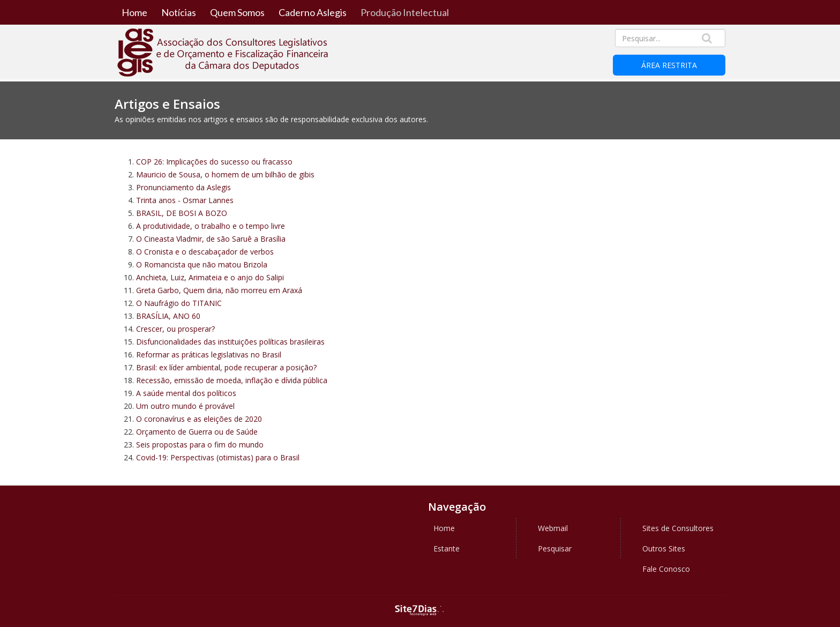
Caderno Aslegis (313, 12)
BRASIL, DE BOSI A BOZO (182, 213)
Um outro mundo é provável (185, 406)
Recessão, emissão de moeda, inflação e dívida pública (232, 380)
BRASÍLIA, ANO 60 (168, 316)
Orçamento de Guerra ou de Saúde (197, 432)
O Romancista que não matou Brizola (202, 264)
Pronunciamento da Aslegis (183, 187)
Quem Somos (237, 12)
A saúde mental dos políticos (186, 393)
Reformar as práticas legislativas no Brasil (209, 354)
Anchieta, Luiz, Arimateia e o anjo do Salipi (210, 277)
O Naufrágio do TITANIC (179, 303)
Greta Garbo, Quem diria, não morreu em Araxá (219, 290)
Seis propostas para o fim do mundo (200, 445)
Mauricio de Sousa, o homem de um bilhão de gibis (225, 174)
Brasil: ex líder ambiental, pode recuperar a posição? (226, 367)
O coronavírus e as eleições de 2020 (199, 419)
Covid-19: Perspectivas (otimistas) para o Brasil (218, 457)
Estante (447, 548)
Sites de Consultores (678, 528)
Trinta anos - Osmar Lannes (185, 200)
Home (134, 12)
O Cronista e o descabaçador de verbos (205, 252)
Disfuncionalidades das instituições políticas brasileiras (230, 342)
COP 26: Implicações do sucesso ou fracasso (214, 162)
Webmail (553, 528)
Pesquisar (555, 548)
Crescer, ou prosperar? (175, 329)
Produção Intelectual (405, 12)
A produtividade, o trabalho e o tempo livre (211, 226)
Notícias (179, 12)
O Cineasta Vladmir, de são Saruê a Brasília (211, 239)
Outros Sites (664, 548)
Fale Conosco (666, 569)
